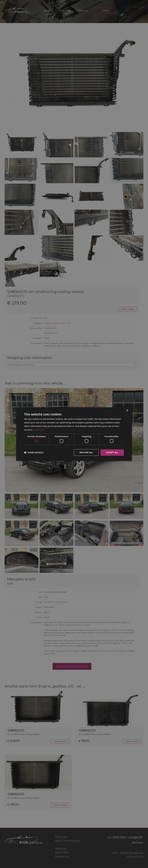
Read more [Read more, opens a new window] (39, 430)
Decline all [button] (86, 452)
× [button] (127, 411)
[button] (34, 452)
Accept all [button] (112, 452)
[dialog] (74, 434)
